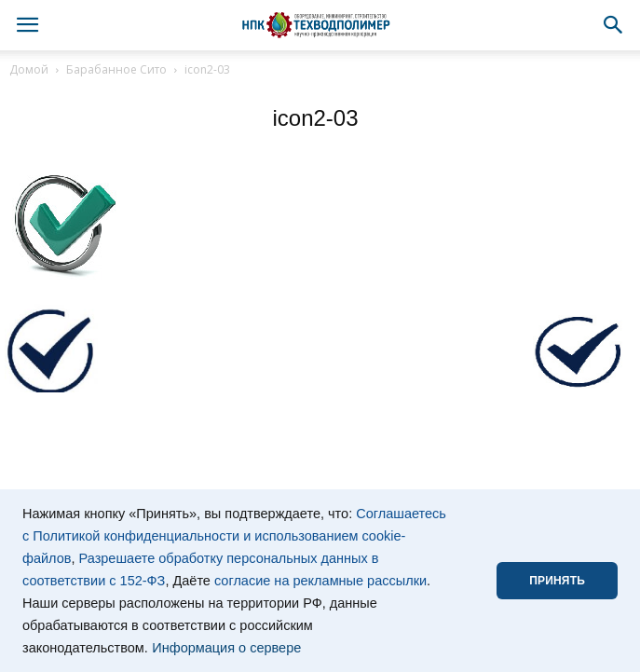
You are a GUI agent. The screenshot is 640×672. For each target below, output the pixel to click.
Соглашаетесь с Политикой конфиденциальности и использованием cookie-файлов (234, 536)
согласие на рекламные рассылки (320, 581)
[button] (614, 25)
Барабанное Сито (116, 69)
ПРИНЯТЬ (557, 581)
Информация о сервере (226, 648)
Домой (29, 69)
